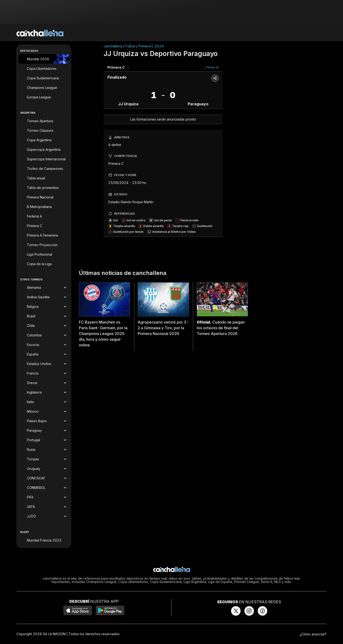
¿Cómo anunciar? (313, 634)
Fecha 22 (213, 67)
